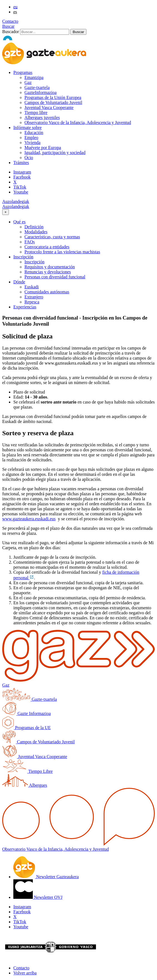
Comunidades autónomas (47, 292)
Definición (34, 227)
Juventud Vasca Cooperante (49, 107)
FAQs (30, 242)
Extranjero (34, 297)
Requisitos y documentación (50, 267)
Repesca (32, 302)
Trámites (21, 163)
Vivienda (33, 143)
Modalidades (36, 232)
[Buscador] (45, 32)
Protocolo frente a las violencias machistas (62, 252)
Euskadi (32, 287)
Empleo (31, 138)
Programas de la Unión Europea (53, 97)
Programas (23, 72)
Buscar (8, 26)
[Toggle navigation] (6, 212)
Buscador (11, 32)
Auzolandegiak (16, 201)
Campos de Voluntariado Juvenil (53, 102)
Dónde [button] (19, 282)
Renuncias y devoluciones (48, 272)
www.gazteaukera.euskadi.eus (29, 519)
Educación (34, 133)
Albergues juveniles (42, 117)
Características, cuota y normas (52, 237)
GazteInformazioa (40, 92)
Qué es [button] (19, 222)
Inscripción (34, 262)
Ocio (29, 158)
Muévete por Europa (43, 148)
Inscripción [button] (23, 257)
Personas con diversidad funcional (55, 277)
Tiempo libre (36, 112)
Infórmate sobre (28, 128)
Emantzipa (34, 77)
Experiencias (25, 307)
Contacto (10, 21)
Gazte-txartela (37, 87)
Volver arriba (25, 973)
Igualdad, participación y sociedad (55, 153)
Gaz (28, 82)
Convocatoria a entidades (47, 247)
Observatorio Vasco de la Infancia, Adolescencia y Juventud (78, 123)
